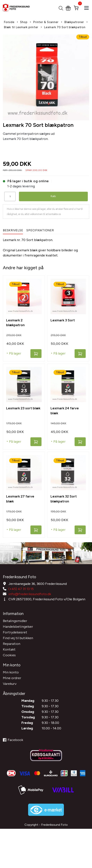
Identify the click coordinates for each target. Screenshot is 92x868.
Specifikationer (40, 230)
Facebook (13, 740)
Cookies (9, 655)
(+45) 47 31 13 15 (21, 589)
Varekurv (10, 684)
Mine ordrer (12, 678)
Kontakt (9, 649)
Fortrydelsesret (15, 632)
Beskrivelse (13, 230)
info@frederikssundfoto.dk (30, 594)
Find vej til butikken (18, 638)
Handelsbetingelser (18, 627)
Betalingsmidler (15, 621)
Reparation (12, 644)
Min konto (11, 672)
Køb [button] (53, 196)
